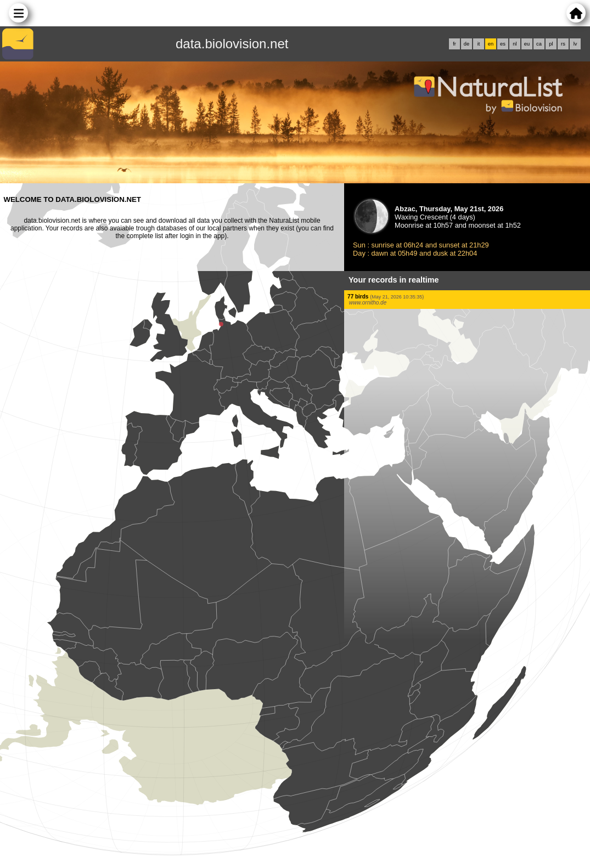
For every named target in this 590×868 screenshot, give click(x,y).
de (467, 44)
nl (515, 44)
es (503, 44)
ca (539, 44)
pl (551, 44)
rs (563, 44)
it (479, 44)
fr (454, 44)
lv (575, 44)
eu (527, 44)
